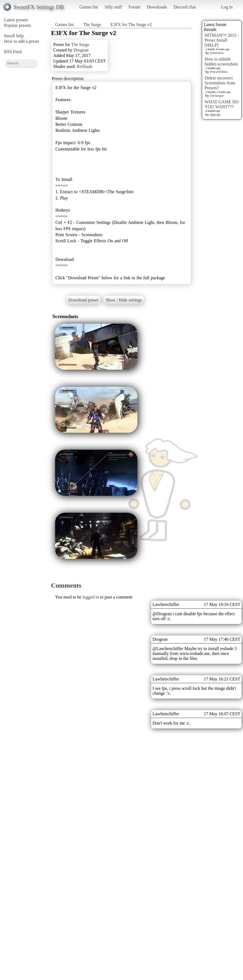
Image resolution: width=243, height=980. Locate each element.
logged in (91, 597)
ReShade (85, 66)
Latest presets (16, 20)
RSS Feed (13, 52)
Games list (89, 7)
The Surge (92, 25)
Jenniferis (217, 53)
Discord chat (184, 7)
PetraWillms (219, 72)
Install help (14, 36)
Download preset (84, 300)
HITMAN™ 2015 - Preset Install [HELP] (222, 40)
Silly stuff (113, 7)
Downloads (157, 7)
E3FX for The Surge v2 (131, 25)
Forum (135, 7)
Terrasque (217, 96)
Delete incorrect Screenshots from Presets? (220, 83)
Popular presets (18, 25)
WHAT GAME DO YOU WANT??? (222, 104)
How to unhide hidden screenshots (221, 62)
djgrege (215, 114)
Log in (227, 7)
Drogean (81, 50)
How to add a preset (22, 41)
